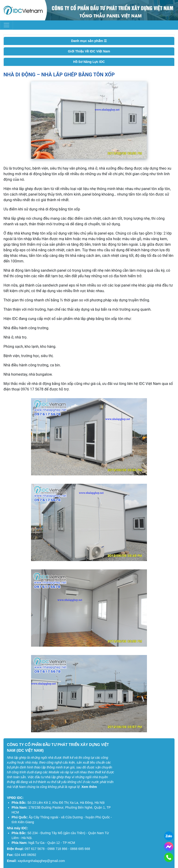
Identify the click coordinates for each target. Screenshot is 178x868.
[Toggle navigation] (6, 25)
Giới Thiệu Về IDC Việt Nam (89, 51)
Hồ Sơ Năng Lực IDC (89, 62)
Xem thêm (89, 787)
